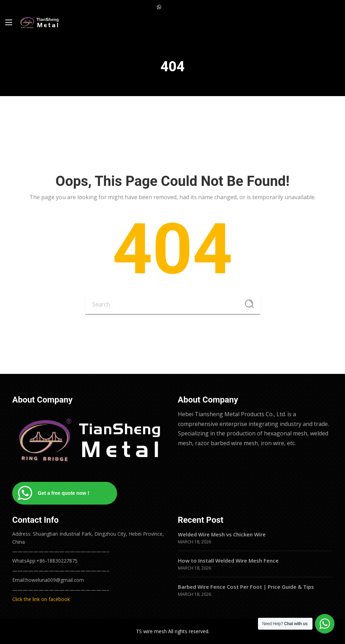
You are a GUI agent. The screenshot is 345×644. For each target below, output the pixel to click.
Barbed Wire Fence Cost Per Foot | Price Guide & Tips (246, 587)
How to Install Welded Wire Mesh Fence (228, 560)
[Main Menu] (9, 22)
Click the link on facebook (41, 599)
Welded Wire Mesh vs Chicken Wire (222, 534)
